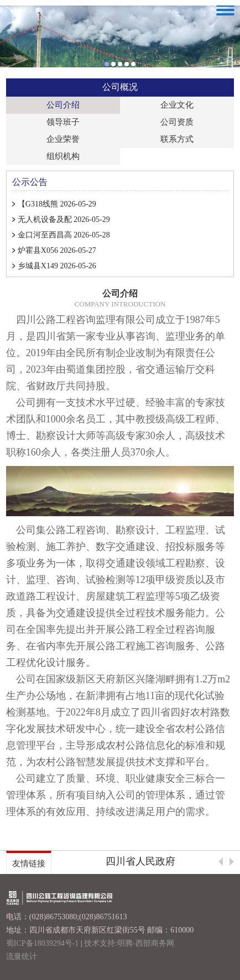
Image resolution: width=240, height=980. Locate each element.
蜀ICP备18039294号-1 (42, 943)
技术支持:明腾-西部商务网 (129, 943)
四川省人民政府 (140, 861)
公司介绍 (63, 105)
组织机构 (63, 156)
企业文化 (177, 105)
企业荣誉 (63, 139)
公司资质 (177, 122)
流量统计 (22, 957)
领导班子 (63, 122)
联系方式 (177, 139)
